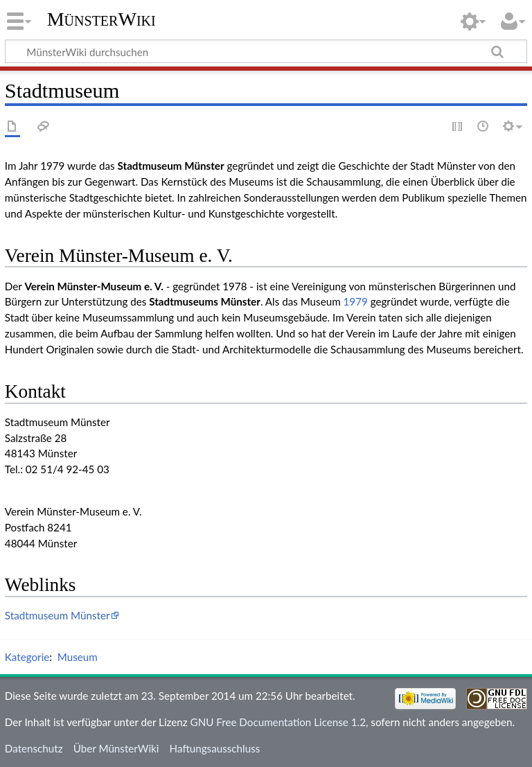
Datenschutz (34, 748)
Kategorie (27, 657)
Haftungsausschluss (215, 748)
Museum (78, 657)
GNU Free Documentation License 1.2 (278, 722)
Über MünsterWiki (116, 748)
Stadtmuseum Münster (57, 615)
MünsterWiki (101, 19)
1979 (356, 301)
